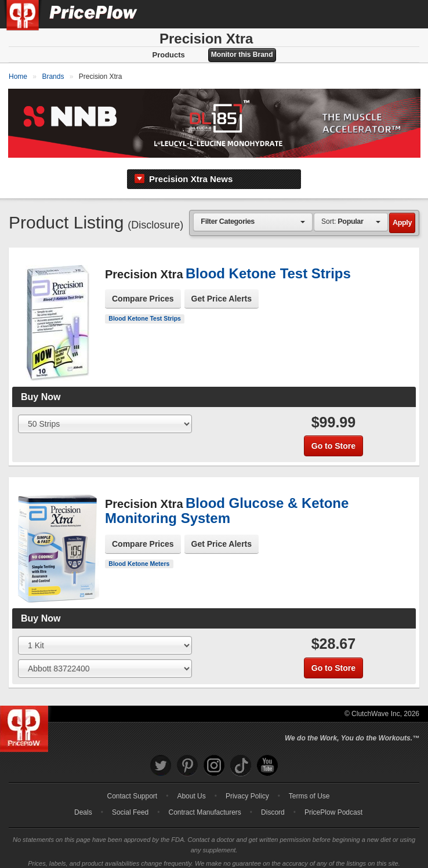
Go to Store (333, 440)
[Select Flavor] (105, 662)
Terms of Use (309, 790)
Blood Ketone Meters (139, 557)
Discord (273, 806)
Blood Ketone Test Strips (145, 312)
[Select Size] (105, 417)
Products (168, 55)
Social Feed (130, 806)
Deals (83, 806)
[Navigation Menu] (407, 14)
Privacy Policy (247, 790)
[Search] (380, 14)
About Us (191, 790)
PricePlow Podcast (333, 806)
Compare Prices (143, 292)
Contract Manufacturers (204, 806)
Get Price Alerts (222, 292)
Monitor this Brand (242, 55)
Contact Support (132, 790)
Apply (402, 216)
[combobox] (253, 215)
